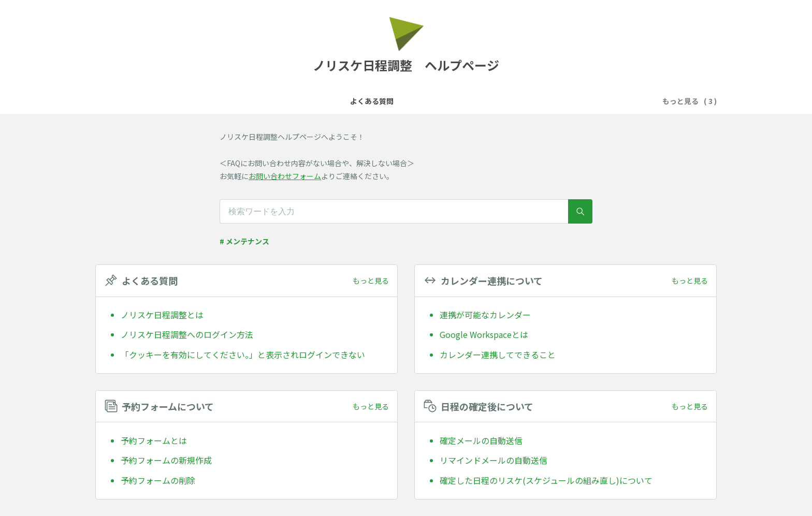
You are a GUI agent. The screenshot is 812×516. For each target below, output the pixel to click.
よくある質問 (265, 101)
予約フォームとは (154, 440)
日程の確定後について (518, 101)
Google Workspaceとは (484, 334)
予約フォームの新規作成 (166, 460)
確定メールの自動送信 (481, 440)
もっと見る (371, 281)
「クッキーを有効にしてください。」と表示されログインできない (243, 355)
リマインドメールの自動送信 (494, 460)
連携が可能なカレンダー (485, 315)
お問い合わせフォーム (285, 176)
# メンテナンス (244, 241)
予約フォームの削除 (158, 480)
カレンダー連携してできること (498, 355)
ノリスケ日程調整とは (162, 315)
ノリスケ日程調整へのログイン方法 (187, 334)
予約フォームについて (431, 101)
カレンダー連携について (341, 101)
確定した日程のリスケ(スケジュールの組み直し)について (546, 480)
